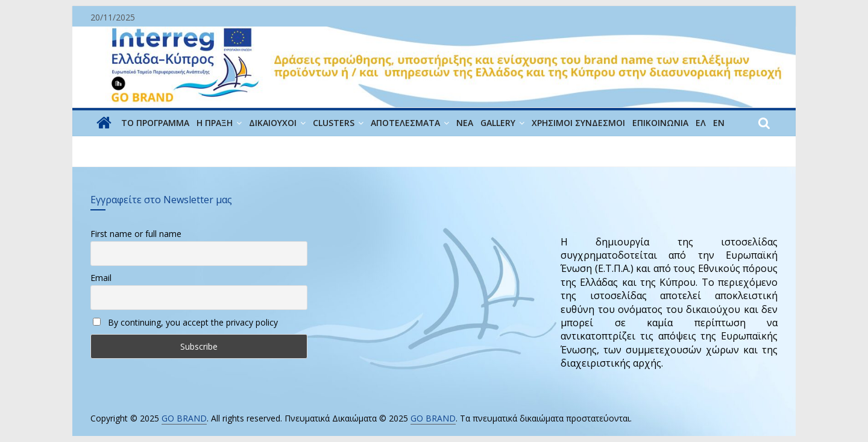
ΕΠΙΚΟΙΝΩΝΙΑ (660, 123)
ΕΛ (701, 123)
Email (101, 278)
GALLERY (498, 123)
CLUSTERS (334, 123)
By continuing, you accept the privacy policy (185, 322)
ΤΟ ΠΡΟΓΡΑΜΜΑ (155, 123)
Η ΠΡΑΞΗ (215, 123)
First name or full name (136, 234)
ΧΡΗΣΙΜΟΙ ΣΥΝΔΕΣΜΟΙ (578, 123)
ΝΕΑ (465, 123)
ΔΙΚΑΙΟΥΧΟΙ (273, 123)
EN (719, 123)
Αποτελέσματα (405, 123)
